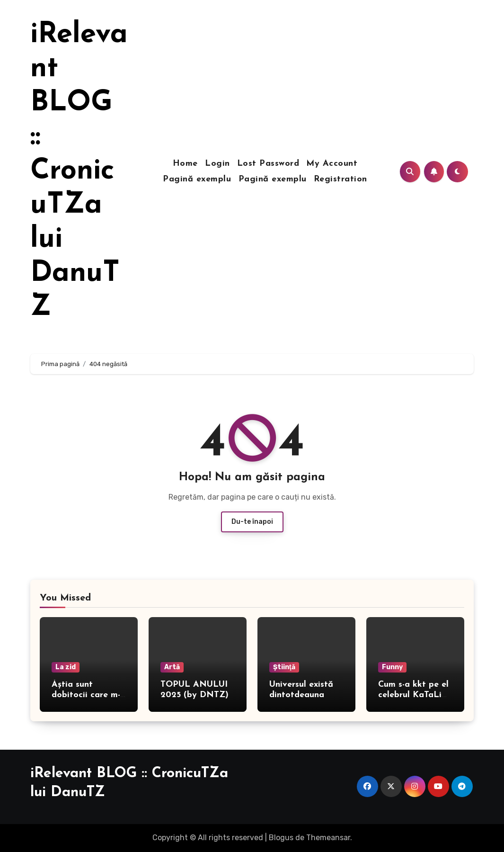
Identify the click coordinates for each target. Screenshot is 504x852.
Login (217, 164)
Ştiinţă (284, 667)
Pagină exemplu (197, 179)
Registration (340, 179)
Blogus (281, 838)
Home (185, 164)
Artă (172, 667)
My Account (332, 164)
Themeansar (328, 838)
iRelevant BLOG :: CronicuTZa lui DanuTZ (79, 171)
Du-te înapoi (252, 522)
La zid (66, 667)
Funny (392, 667)
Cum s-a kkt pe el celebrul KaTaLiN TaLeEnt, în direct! (415, 695)
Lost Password (268, 164)
